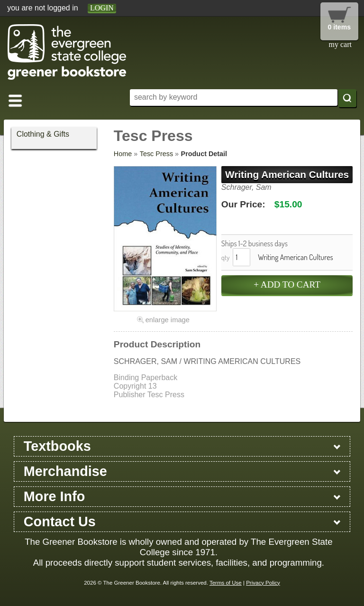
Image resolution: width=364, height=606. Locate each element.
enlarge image (168, 320)
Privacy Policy (263, 583)
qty (226, 257)
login (102, 8)
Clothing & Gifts (43, 134)
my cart (340, 44)
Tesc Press (156, 154)
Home (123, 154)
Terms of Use (226, 583)
